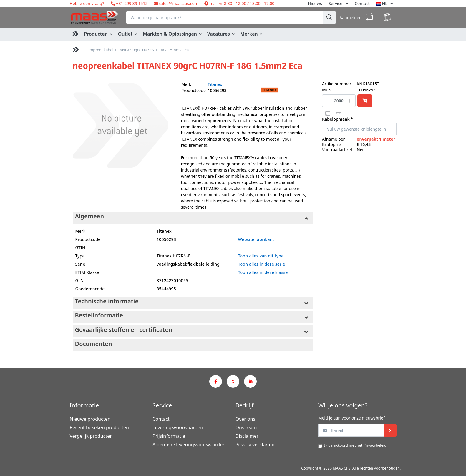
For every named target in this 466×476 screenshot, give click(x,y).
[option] (120, 125)
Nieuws (315, 3)
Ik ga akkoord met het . (356, 445)
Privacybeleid (375, 445)
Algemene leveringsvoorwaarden (189, 445)
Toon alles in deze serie (261, 264)
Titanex (215, 84)
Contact (362, 3)
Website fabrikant (256, 239)
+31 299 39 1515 (131, 3)
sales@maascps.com (179, 3)
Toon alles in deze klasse (263, 272)
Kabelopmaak (336, 119)
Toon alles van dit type (261, 256)
